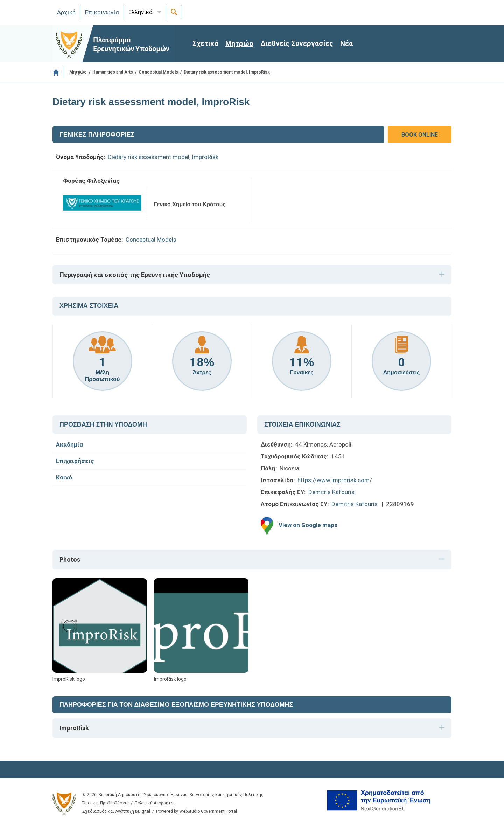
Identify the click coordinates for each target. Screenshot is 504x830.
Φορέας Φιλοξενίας (91, 181)
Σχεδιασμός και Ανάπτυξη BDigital (116, 811)
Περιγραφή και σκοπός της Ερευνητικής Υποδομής (135, 275)
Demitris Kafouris (331, 492)
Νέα (346, 43)
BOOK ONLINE (420, 135)
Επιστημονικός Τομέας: (89, 240)
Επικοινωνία (102, 12)
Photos (70, 559)
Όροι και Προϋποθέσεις (106, 803)
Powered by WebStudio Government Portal (197, 811)
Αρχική (66, 12)
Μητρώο (239, 43)
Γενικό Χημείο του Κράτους (190, 204)
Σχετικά (205, 43)
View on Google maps (308, 525)
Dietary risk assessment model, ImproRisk (163, 157)
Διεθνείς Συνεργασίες (297, 43)
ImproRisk (74, 728)
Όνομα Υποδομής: (80, 157)
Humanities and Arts (113, 72)
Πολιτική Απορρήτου (155, 803)
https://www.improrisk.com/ (335, 480)
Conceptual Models (158, 72)
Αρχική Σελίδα (58, 72)
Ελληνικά (141, 12)
